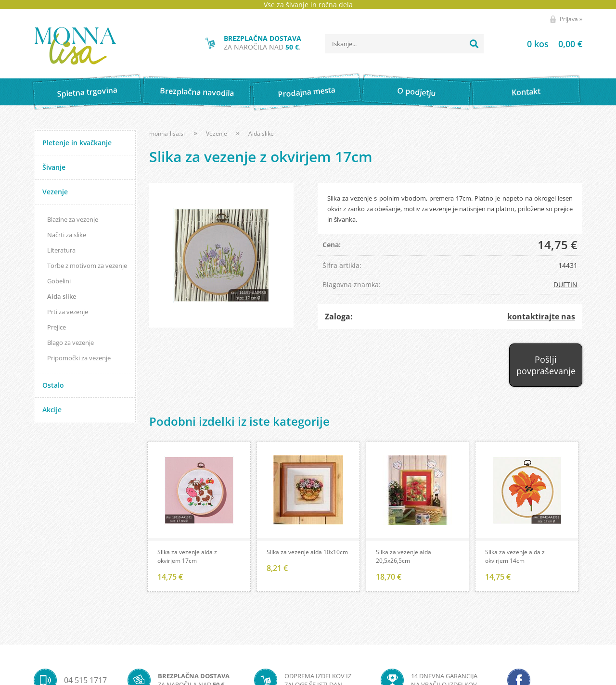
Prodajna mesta (306, 92)
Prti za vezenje (68, 312)
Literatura (61, 250)
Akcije (52, 410)
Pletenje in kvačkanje (77, 143)
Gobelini (59, 281)
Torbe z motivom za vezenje (87, 266)
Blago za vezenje (71, 342)
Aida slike (62, 296)
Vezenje (55, 192)
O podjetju (416, 92)
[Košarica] (543, 44)
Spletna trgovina (87, 92)
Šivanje (54, 167)
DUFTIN (565, 285)
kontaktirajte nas (541, 317)
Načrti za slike (67, 235)
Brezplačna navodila (197, 92)
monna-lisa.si (167, 133)
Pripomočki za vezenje (79, 358)
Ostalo (53, 385)
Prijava (571, 19)
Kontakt (526, 92)
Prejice (57, 327)
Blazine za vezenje (73, 219)
